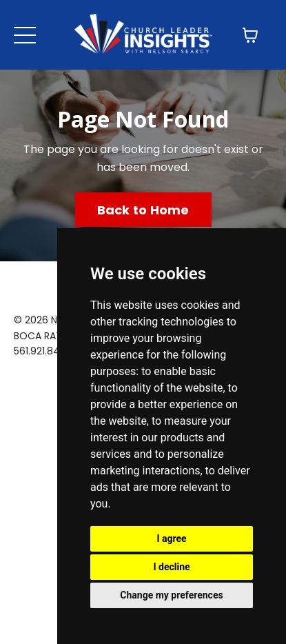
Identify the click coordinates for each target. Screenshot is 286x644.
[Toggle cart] (250, 35)
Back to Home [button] (143, 210)
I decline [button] (171, 567)
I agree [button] (171, 539)
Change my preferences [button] (171, 595)
